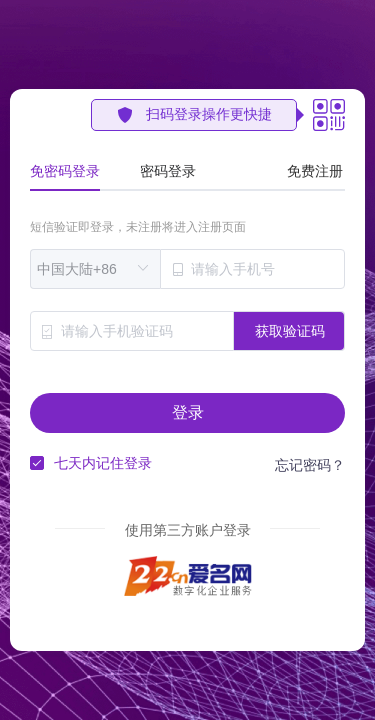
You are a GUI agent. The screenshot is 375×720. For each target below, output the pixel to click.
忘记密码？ (310, 465)
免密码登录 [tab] (65, 171)
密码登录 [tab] (168, 171)
